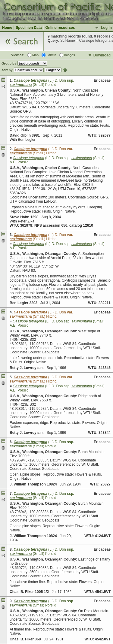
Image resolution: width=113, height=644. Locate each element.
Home (7, 28)
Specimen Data (29, 28)
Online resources (60, 28)
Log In (106, 28)
